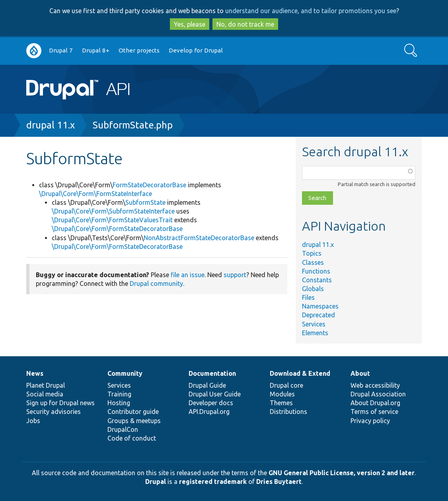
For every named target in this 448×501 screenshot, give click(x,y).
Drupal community (156, 284)
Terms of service (374, 412)
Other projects (139, 50)
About (360, 373)
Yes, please (190, 24)
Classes (313, 262)
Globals (313, 289)
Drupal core (286, 385)
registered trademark (213, 482)
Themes (281, 403)
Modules (282, 394)
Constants (317, 280)
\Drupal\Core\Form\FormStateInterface (95, 194)
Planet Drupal (46, 385)
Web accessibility (375, 385)
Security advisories (54, 412)
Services (314, 324)
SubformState (145, 202)
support (235, 275)
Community (125, 373)
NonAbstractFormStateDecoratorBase (199, 238)
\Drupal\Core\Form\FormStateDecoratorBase (117, 229)
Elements (315, 333)
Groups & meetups (134, 421)
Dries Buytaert (279, 482)
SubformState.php (133, 125)
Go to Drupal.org (34, 51)
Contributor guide (133, 412)
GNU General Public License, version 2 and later (342, 473)
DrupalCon (123, 429)
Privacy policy (370, 421)
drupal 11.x (51, 125)
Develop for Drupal (196, 50)
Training (119, 394)
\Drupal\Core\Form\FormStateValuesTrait (112, 220)
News (35, 373)
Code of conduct (132, 438)
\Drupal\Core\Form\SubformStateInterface (113, 211)
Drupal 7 (61, 50)
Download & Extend (300, 373)
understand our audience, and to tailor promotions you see (311, 11)
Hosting (119, 403)
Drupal (156, 482)
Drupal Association (378, 394)
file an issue (188, 275)
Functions (316, 271)
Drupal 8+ (96, 50)
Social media (45, 394)
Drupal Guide (207, 385)
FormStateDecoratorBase (149, 185)
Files (308, 297)
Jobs (33, 421)
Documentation (212, 373)
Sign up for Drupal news (60, 403)
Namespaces (320, 306)
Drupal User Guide (215, 394)
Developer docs (211, 403)
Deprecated (318, 315)
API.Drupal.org (209, 412)
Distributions (288, 412)
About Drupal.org (375, 403)
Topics (312, 253)
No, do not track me (245, 24)
